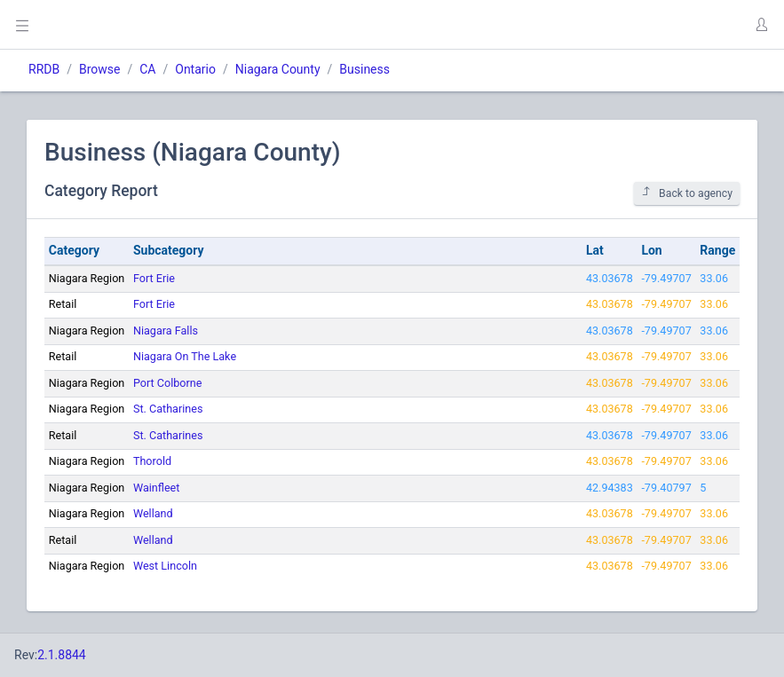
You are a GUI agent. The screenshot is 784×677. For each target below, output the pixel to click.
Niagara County (278, 69)
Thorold (152, 461)
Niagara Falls (166, 331)
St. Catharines (168, 409)
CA (147, 69)
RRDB (44, 69)
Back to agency (687, 193)
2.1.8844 (62, 655)
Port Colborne (167, 383)
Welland (153, 513)
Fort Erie (154, 278)
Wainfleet (156, 488)
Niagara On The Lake (185, 356)
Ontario (195, 69)
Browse (99, 69)
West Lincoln (165, 566)
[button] (761, 25)
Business (364, 69)
